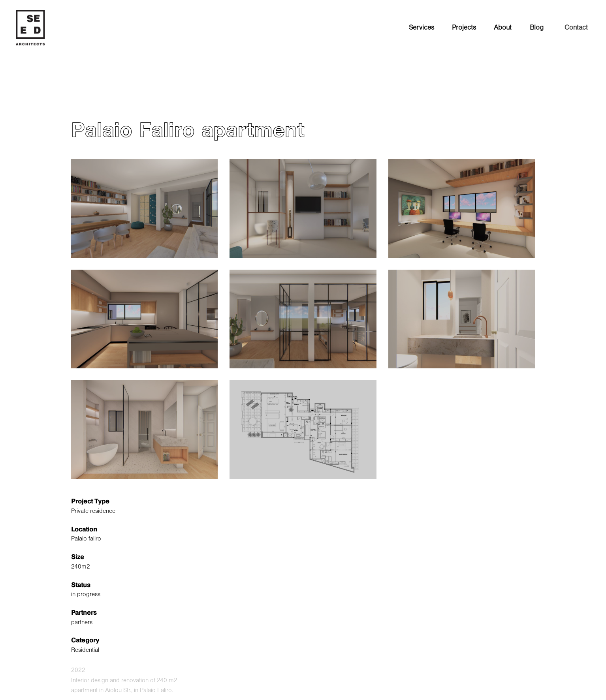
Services (422, 28)
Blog (538, 28)
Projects (464, 28)
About (503, 28)
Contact (581, 28)
